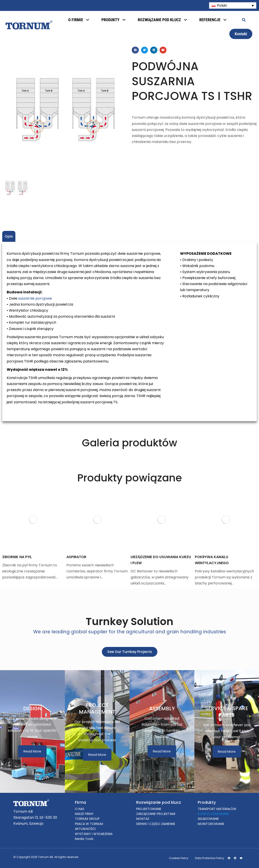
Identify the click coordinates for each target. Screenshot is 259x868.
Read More (32, 751)
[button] (135, 50)
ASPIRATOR (76, 557)
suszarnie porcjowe (35, 298)
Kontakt (241, 34)
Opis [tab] (9, 236)
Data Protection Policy (210, 858)
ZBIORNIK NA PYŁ (17, 557)
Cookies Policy (179, 858)
